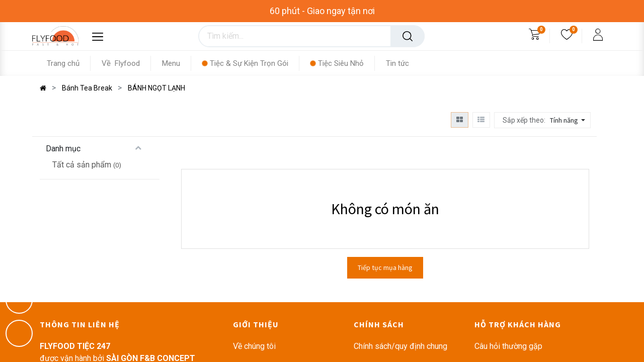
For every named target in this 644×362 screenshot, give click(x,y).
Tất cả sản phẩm (82, 165)
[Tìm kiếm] (408, 36)
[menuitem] (69, 63)
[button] (569, 120)
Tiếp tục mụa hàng (385, 267)
